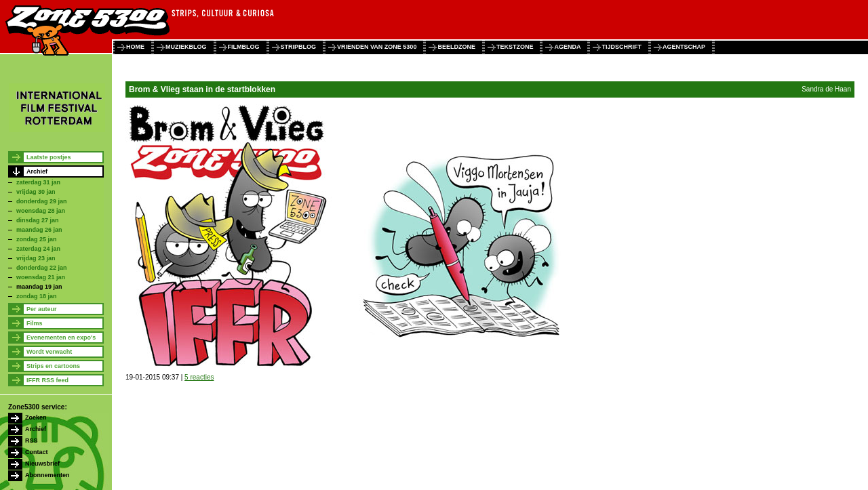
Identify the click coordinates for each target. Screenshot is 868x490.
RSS (32, 441)
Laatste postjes (49, 157)
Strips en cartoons (53, 366)
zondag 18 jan (37, 296)
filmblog (244, 47)
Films (35, 323)
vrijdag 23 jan (36, 258)
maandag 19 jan (39, 287)
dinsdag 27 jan (38, 220)
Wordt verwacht (49, 352)
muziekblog (186, 47)
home (135, 47)
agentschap (684, 47)
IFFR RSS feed (47, 380)
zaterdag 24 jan (38, 249)
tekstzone (515, 47)
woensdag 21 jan (41, 277)
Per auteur (42, 309)
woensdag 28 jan (41, 211)
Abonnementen (47, 475)
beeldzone (456, 47)
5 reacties (199, 377)
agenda (567, 47)
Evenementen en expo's (61, 338)
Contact (37, 452)
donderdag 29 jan (42, 201)
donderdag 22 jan (42, 268)
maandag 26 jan (39, 230)
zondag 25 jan (37, 239)
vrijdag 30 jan (36, 192)
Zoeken (36, 417)
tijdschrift (622, 47)
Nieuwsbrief (42, 464)
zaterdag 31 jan (38, 182)
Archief (37, 171)
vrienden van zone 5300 (377, 47)
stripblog (299, 47)
